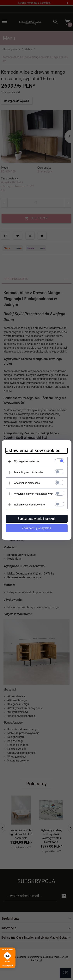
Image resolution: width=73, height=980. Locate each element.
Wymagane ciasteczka (27, 461)
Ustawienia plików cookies (33, 451)
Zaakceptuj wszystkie (36, 528)
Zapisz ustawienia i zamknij (36, 519)
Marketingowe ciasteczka (29, 472)
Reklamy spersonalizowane (30, 505)
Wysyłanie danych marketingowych (34, 494)
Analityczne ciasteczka (27, 483)
